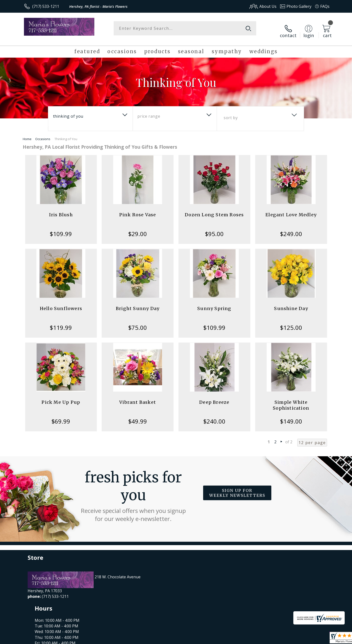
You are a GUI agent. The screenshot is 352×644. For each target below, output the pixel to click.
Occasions (43, 134)
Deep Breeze (214, 397)
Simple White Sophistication (291, 400)
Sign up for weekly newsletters (237, 488)
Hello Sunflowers (61, 304)
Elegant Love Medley (291, 210)
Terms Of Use (223, 639)
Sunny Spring (214, 304)
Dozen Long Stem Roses (214, 210)
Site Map (316, 639)
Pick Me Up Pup (61, 397)
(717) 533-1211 (46, 6)
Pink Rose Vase (138, 210)
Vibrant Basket (138, 397)
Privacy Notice (252, 639)
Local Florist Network (286, 639)
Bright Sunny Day (138, 304)
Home (27, 134)
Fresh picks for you (133, 491)
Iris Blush (61, 210)
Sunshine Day (291, 304)
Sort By (231, 113)
